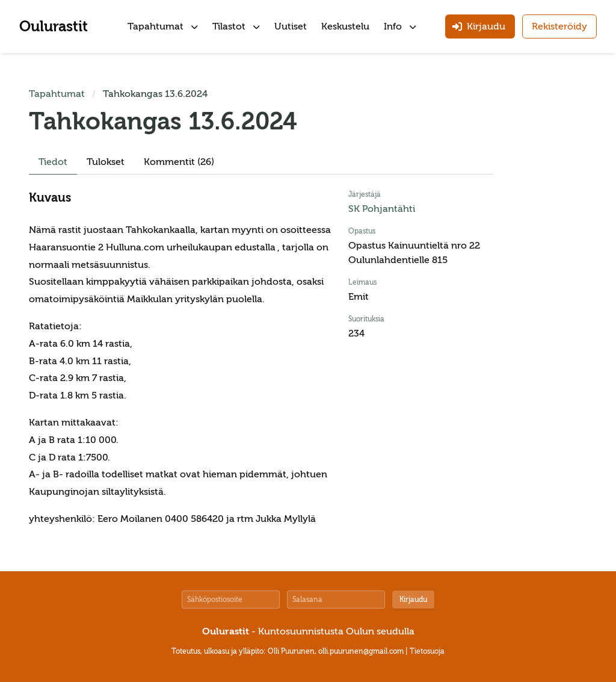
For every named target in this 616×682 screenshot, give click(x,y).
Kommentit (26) (179, 162)
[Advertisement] (551, 267)
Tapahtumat (163, 26)
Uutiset (291, 26)
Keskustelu (345, 26)
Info (400, 26)
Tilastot (236, 26)
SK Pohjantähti (382, 209)
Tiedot (53, 162)
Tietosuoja (427, 651)
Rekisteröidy (559, 26)
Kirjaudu (413, 600)
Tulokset (106, 162)
